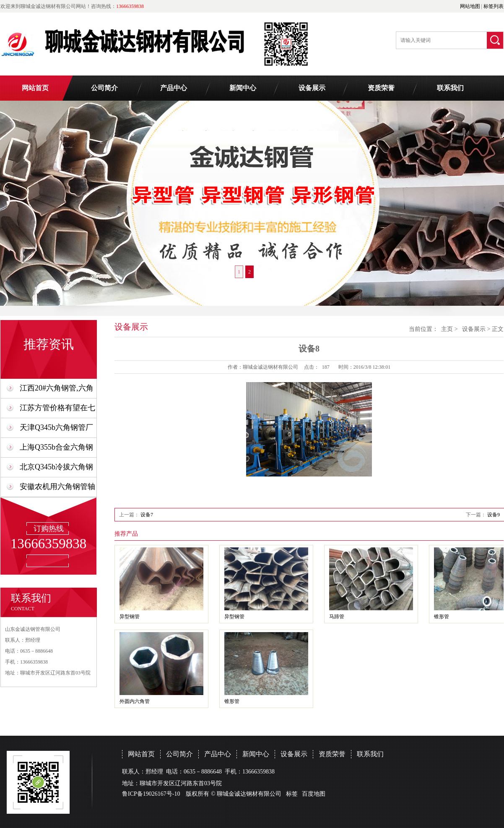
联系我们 (450, 88)
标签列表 (494, 6)
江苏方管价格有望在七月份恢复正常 (57, 410)
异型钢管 (130, 617)
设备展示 (312, 88)
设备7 (147, 515)
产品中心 (174, 88)
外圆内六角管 (135, 701)
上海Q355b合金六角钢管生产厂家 (56, 450)
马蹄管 (337, 617)
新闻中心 (243, 88)
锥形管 (442, 617)
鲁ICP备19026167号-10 (151, 794)
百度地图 (314, 794)
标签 (292, 794)
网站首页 (35, 88)
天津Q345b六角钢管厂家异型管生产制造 (56, 430)
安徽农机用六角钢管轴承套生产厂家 (57, 489)
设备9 (494, 515)
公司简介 (104, 88)
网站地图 (470, 6)
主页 (447, 329)
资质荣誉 (381, 88)
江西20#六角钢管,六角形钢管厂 (57, 391)
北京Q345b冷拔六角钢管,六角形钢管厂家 (56, 470)
